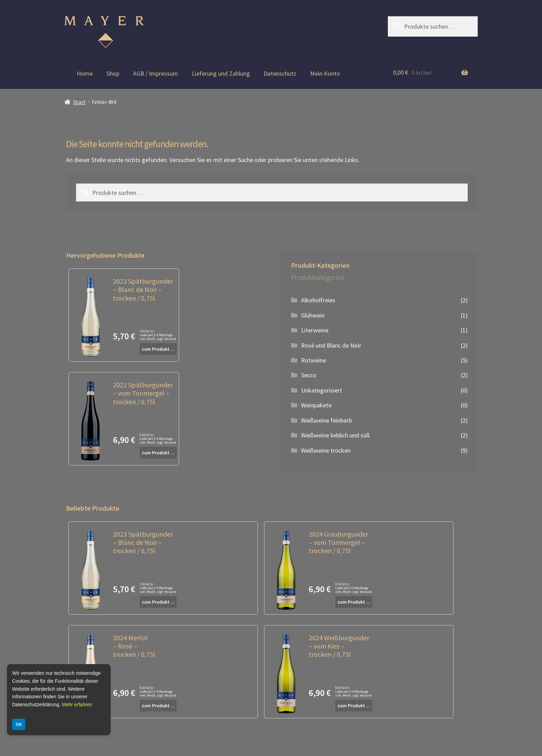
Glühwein (313, 315)
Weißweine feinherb (326, 420)
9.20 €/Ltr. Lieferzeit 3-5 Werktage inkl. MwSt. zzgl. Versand (158, 439)
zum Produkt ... (158, 349)
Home (85, 73)
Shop (113, 73)
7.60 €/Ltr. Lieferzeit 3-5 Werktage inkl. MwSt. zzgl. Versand (158, 335)
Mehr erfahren (77, 705)
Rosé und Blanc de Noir (331, 345)
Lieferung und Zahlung (221, 73)
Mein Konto (325, 73)
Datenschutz (280, 73)
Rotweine (314, 360)
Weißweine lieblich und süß (335, 435)
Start (80, 102)
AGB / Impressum (156, 73)
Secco (309, 375)
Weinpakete (316, 405)
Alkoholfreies (318, 300)
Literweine (315, 330)
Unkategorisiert (322, 390)
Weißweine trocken (326, 450)
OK (19, 724)
